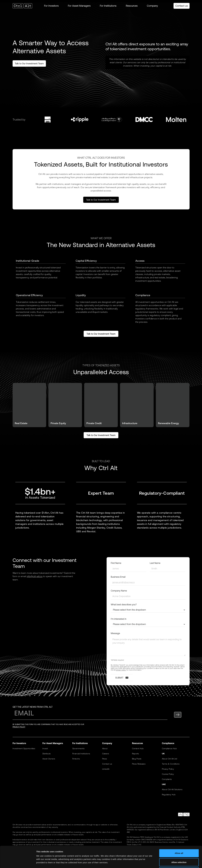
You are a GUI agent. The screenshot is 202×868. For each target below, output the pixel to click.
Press (105, 759)
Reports (135, 754)
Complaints (167, 779)
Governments (78, 748)
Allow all (179, 832)
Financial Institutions (81, 754)
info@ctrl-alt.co (35, 576)
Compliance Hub (169, 748)
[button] (51, 6)
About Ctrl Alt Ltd (170, 759)
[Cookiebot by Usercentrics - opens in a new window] (18, 863)
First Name (116, 563)
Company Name (119, 591)
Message (115, 633)
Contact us (182, 6)
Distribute (47, 754)
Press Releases (139, 764)
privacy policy (121, 670)
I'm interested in (119, 619)
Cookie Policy (168, 774)
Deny (179, 850)
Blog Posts (137, 759)
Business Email (118, 577)
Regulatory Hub (169, 795)
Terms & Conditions (171, 764)
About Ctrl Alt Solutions (172, 789)
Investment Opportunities (24, 748)
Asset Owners (49, 759)
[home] (25, 6)
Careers (106, 754)
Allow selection (179, 841)
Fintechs (76, 759)
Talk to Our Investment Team (101, 200)
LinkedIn (106, 769)
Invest (45, 748)
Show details (145, 863)
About (105, 748)
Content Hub (138, 748)
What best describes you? (124, 604)
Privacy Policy (168, 769)
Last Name (155, 563)
